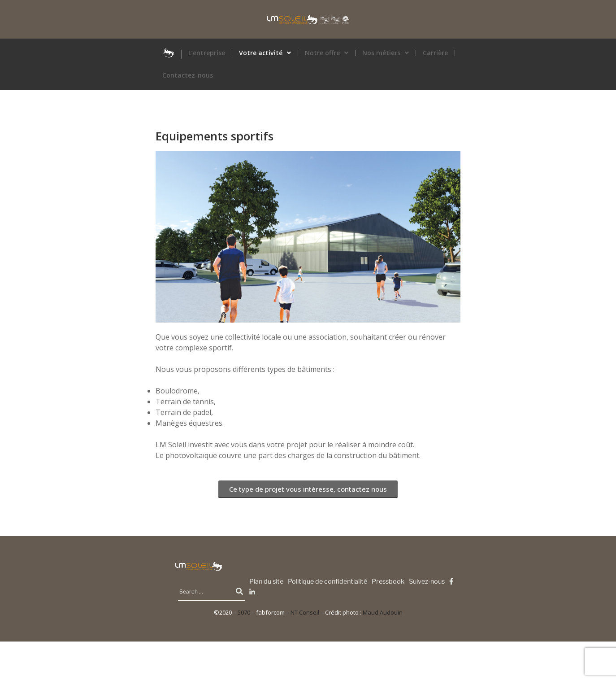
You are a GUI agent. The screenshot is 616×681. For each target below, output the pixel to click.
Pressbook (388, 581)
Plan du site (266, 581)
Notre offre (327, 53)
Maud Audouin (383, 612)
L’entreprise (207, 53)
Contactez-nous (188, 75)
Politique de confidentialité (328, 581)
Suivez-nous (427, 581)
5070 (244, 612)
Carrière (435, 53)
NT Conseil (305, 612)
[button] (265, 53)
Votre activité (265, 53)
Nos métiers (386, 53)
